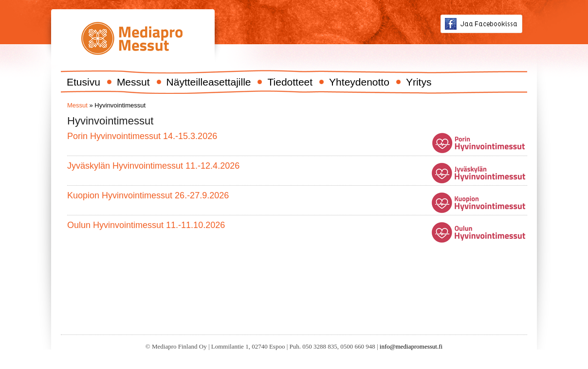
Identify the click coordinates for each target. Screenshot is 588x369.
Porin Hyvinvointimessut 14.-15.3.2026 (142, 136)
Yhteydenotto (359, 82)
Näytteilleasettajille (209, 82)
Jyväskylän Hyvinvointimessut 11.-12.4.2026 (153, 166)
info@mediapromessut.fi (411, 346)
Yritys (419, 82)
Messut (133, 82)
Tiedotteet (290, 82)
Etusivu (83, 82)
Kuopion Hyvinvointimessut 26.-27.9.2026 (148, 195)
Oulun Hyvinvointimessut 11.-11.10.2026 (146, 225)
